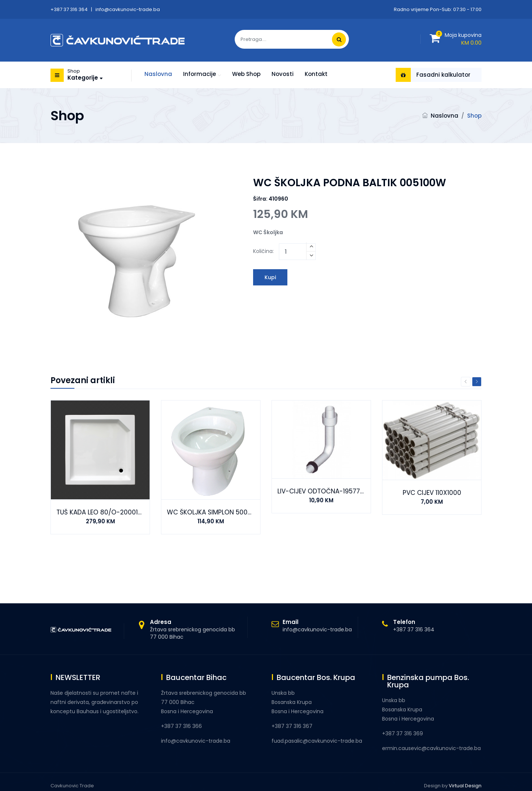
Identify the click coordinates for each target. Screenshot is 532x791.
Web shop (246, 74)
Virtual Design (465, 786)
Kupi (270, 277)
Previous (466, 382)
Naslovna (158, 74)
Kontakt (316, 74)
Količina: (263, 251)
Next (477, 382)
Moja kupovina (463, 35)
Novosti (283, 74)
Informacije (199, 74)
